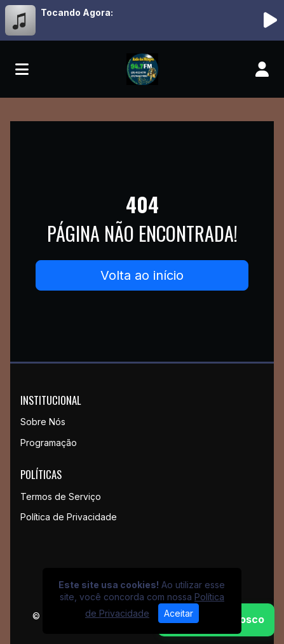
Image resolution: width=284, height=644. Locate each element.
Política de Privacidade (69, 517)
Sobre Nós (43, 422)
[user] (262, 69)
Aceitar (179, 613)
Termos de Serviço (61, 496)
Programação (49, 443)
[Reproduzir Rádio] (270, 20)
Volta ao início (142, 275)
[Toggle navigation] (22, 69)
